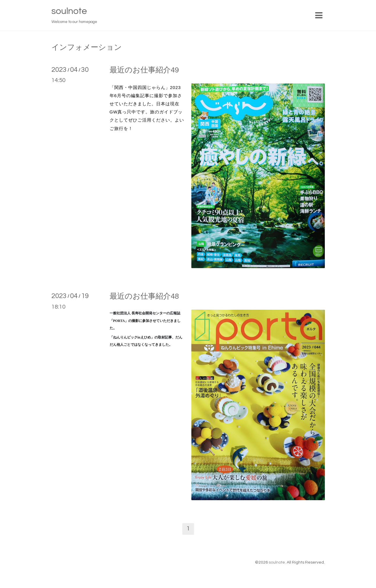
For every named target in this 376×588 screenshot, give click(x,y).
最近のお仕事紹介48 (144, 296)
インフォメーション (87, 47)
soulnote (69, 11)
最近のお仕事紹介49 (144, 70)
